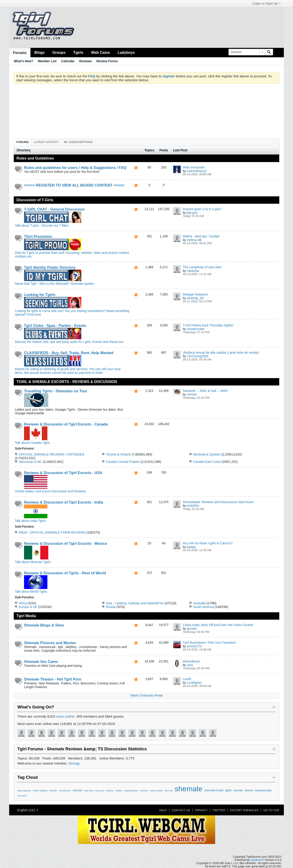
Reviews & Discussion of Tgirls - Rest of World (65, 573)
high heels (89, 791)
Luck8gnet (194, 683)
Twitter (219, 810)
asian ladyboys (24, 791)
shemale (189, 789)
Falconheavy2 (197, 171)
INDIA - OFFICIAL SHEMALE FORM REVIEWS (52, 532)
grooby (192, 629)
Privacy (201, 810)
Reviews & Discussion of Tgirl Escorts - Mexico (66, 543)
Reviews (85, 61)
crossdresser (65, 791)
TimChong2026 (198, 356)
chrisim (192, 394)
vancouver (22, 796)
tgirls (228, 790)
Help (163, 810)
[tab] (23, 142)
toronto (238, 790)
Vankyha (193, 271)
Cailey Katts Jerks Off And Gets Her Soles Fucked (218, 625)
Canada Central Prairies (123, 462)
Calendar (68, 61)
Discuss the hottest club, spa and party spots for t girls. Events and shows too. (70, 340)
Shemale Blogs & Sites (44, 625)
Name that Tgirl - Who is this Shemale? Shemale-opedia (54, 282)
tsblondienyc (191, 661)
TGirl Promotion (38, 236)
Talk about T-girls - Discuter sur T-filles (48, 224)
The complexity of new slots (202, 267)
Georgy (74, 763)
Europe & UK (28, 607)
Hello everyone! (194, 167)
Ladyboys (126, 52)
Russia (111, 607)
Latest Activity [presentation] (46, 142)
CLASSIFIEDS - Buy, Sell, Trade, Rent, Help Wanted (69, 353)
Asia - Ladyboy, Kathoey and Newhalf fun (135, 603)
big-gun (192, 213)
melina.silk (194, 240)
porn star (169, 791)
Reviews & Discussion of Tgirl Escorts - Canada (66, 424)
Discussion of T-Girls (35, 200)
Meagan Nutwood (195, 294)
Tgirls (78, 52)
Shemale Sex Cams (41, 662)
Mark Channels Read (147, 695)
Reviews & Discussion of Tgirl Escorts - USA (63, 473)
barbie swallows (40, 791)
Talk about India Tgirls (31, 519)
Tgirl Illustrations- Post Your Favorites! (209, 643)
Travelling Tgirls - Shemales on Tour (56, 391)
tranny (249, 790)
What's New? (23, 61)
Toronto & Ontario (118, 454)
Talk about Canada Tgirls (32, 441)
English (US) (28, 810)
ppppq (191, 547)
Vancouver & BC (30, 462)
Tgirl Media (26, 616)
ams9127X (195, 646)
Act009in (193, 506)
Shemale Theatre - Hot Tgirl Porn (53, 679)
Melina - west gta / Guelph (201, 236)
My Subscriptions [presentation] (78, 142)
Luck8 (187, 679)
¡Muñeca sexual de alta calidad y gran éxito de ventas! (221, 353)
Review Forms (107, 61)
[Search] (247, 52)
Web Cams (100, 52)
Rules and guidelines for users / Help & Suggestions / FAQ (75, 168)
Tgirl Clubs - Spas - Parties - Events (55, 325)
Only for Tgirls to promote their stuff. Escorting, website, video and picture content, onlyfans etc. (72, 253)
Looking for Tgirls (40, 295)
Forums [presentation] (23, 142)
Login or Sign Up (266, 3)
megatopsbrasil (131, 791)
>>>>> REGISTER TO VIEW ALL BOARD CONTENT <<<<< (74, 185)
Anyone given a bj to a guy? (202, 209)
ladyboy (110, 791)
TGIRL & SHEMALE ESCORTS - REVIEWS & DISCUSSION (67, 382)
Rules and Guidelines (35, 158)
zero (190, 665)
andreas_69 (195, 298)
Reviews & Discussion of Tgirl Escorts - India (64, 502)
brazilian (53, 791)
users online (65, 716)
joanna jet (100, 791)
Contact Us (181, 810)
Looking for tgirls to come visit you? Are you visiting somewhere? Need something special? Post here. (72, 311)
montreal (144, 791)
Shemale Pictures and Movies (50, 643)
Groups (59, 52)
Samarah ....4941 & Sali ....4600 (205, 391)
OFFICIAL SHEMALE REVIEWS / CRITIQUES (52, 454)
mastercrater (196, 329)
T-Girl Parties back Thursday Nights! (208, 325)
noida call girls (156, 791)
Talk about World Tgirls (31, 590)
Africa (23, 603)
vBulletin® (257, 860)
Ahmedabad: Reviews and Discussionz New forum (218, 502)
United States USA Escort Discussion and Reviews (50, 489)
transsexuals (263, 790)
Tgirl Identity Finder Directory (50, 267)
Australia (199, 603)
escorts (77, 790)
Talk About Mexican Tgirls (33, 560)
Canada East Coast (207, 462)
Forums (20, 53)
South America (203, 607)
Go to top (271, 810)
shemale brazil (214, 790)
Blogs (39, 52)
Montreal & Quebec (207, 454)
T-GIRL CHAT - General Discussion (54, 209)
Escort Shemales (244, 810)
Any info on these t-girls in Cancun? (208, 543)
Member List (47, 61)
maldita (119, 791)
